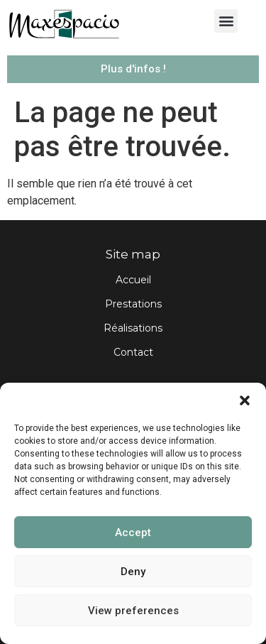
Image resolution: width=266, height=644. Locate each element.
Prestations (133, 304)
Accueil (133, 280)
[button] (245, 400)
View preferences (133, 611)
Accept (133, 533)
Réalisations (133, 328)
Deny (133, 572)
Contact (133, 352)
